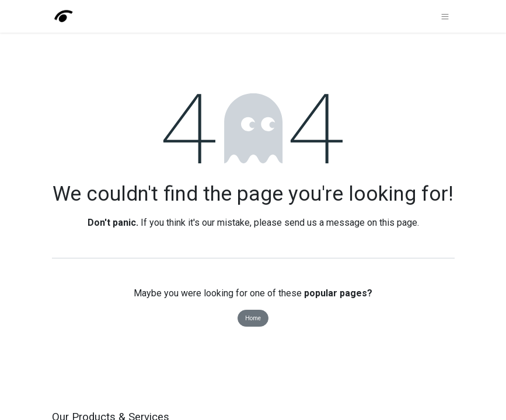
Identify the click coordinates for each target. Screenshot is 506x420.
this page (398, 223)
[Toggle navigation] (445, 16)
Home (253, 318)
